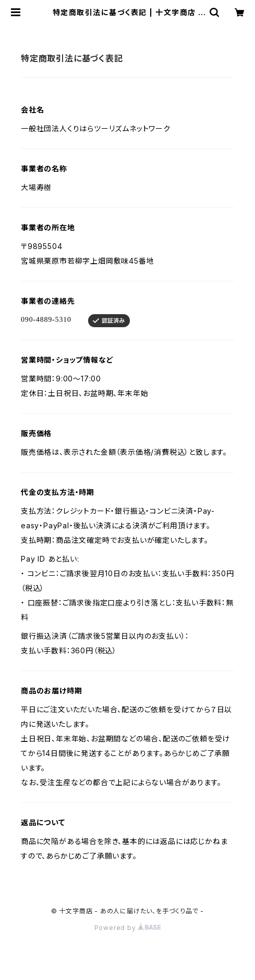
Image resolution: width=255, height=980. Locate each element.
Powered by (128, 928)
